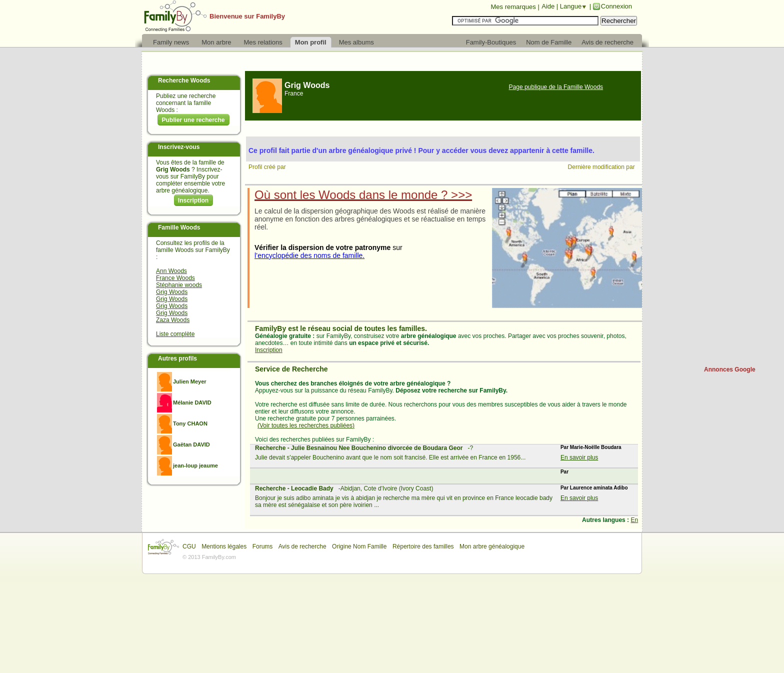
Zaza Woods (173, 320)
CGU (189, 546)
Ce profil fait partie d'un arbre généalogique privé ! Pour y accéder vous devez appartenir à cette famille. (421, 150)
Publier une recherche (193, 120)
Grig (307, 85)
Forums (263, 546)
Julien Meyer (190, 381)
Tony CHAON (190, 423)
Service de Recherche (291, 369)
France (294, 93)
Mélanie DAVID (192, 402)
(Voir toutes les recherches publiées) (306, 425)
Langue (571, 6)
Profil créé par (268, 167)
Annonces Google (730, 369)
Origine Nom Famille (359, 546)
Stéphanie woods (179, 285)
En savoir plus (579, 457)
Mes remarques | (515, 7)
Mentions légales (224, 546)
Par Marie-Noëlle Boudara (591, 447)
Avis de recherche (302, 546)
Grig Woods (172, 292)
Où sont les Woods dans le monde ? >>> (363, 195)
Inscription (193, 200)
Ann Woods (171, 271)
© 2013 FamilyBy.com (209, 557)
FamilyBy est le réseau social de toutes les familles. (341, 328)
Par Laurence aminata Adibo (594, 488)
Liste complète (175, 334)
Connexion (616, 6)
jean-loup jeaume (195, 465)
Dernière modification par (602, 167)
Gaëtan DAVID (191, 444)
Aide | (551, 6)
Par (564, 472)
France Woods (175, 278)
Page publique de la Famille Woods (556, 87)
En (634, 520)
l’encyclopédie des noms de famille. (309, 255)
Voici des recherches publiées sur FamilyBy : (314, 439)
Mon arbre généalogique (492, 546)
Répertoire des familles (423, 546)
